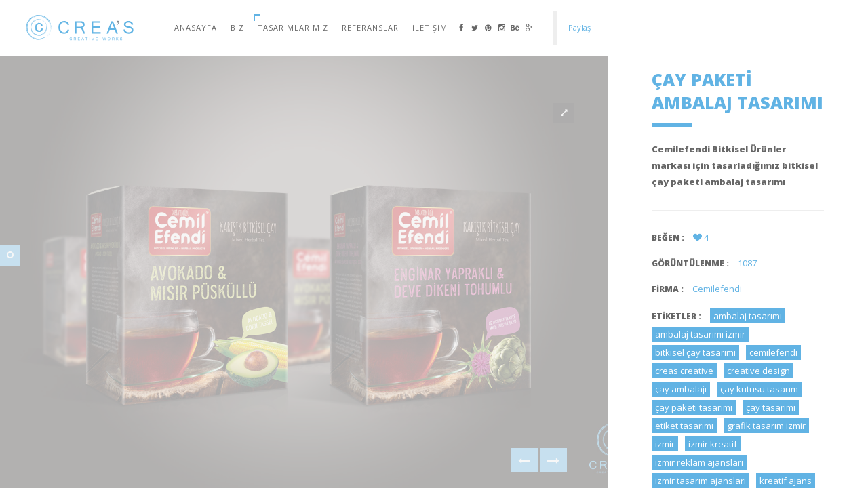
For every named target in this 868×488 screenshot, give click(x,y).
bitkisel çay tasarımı (695, 352)
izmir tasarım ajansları (701, 481)
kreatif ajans (786, 481)
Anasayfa (196, 27)
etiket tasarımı (684, 426)
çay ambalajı (681, 389)
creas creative (684, 371)
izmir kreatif (713, 444)
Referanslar (370, 27)
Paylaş (579, 27)
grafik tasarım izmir (766, 426)
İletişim (430, 27)
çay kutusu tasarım (759, 389)
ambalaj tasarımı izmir (700, 334)
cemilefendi (773, 352)
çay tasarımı (771, 407)
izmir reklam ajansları (699, 462)
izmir (665, 444)
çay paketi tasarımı (694, 407)
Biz (237, 27)
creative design (758, 371)
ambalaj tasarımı (748, 316)
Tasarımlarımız (293, 27)
